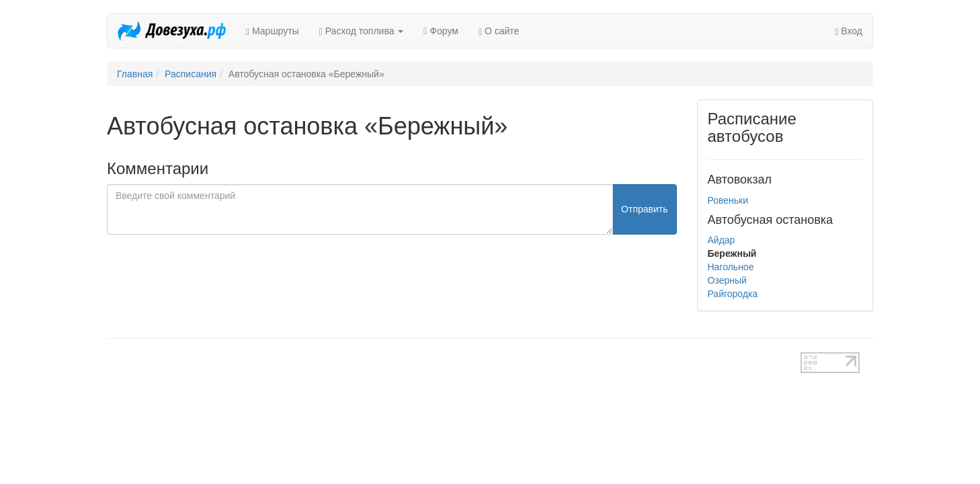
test (443, 359)
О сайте (499, 31)
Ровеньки (728, 200)
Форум (441, 31)
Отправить (644, 209)
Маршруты (273, 31)
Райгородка (733, 294)
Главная (135, 74)
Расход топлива (362, 31)
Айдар (722, 240)
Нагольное (731, 267)
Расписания (191, 74)
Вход (849, 31)
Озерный (727, 280)
